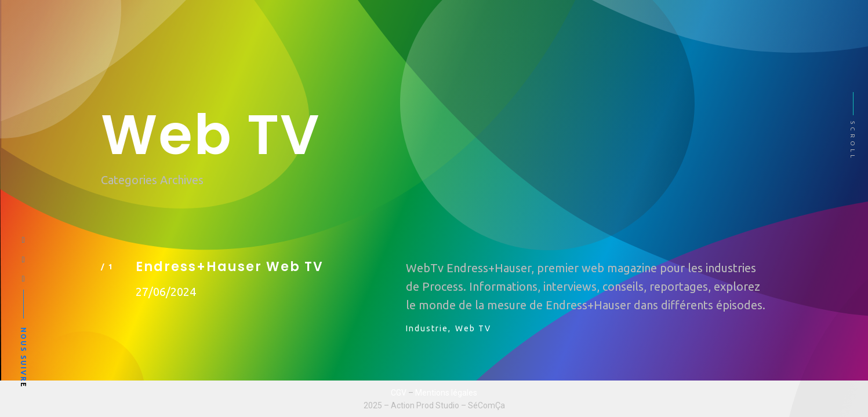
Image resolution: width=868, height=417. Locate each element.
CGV (399, 393)
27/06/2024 (166, 292)
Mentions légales (446, 393)
